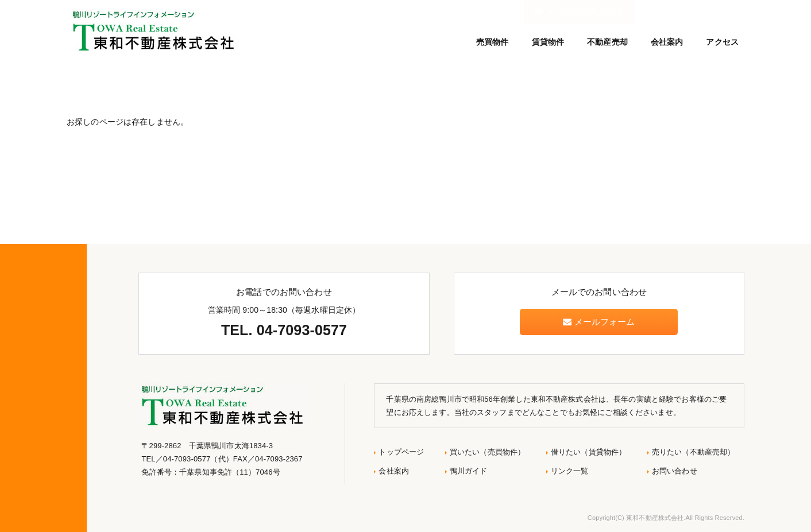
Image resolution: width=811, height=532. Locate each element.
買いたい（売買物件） (487, 452)
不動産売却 (607, 42)
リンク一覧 (570, 471)
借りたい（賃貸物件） (588, 452)
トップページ (401, 452)
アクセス (722, 42)
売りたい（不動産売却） (694, 452)
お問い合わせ (675, 471)
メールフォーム (599, 322)
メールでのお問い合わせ (693, 11)
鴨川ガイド (469, 471)
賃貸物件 (548, 42)
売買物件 (493, 42)
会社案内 (667, 42)
